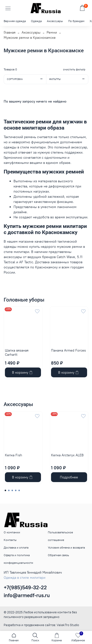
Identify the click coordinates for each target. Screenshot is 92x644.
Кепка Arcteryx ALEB (67, 455)
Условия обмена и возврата (66, 547)
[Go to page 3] (12, 490)
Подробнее (69, 477)
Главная (10, 32)
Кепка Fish (13, 455)
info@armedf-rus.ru (27, 595)
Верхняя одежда (15, 21)
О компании (12, 532)
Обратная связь (58, 555)
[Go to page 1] (5, 490)
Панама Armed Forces (68, 350)
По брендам (76, 21)
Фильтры (69, 79)
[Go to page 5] (19, 490)
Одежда (36, 21)
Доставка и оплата (16, 547)
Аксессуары (55, 21)
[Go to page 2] (9, 490)
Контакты (10, 540)
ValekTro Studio (68, 625)
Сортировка (26, 79)
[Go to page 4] (16, 490)
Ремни (52, 32)
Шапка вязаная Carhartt (17, 353)
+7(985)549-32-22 (25, 587)
